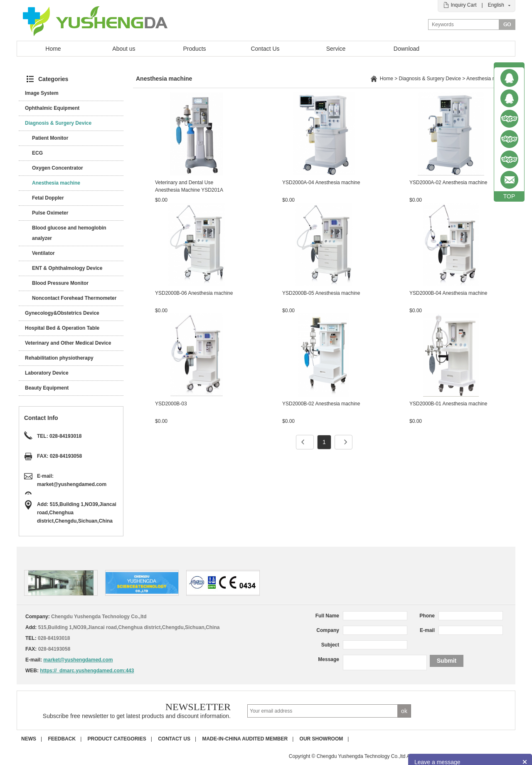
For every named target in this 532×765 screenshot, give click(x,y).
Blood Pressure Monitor (60, 283)
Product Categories (117, 739)
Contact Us (265, 49)
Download (406, 49)
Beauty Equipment (47, 388)
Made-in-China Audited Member (245, 739)
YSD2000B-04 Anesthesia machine (448, 293)
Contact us (174, 739)
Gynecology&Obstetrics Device (62, 313)
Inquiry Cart (463, 5)
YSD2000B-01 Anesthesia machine (448, 404)
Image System (42, 93)
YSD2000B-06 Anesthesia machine (194, 293)
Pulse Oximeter (50, 213)
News (29, 739)
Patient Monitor (50, 138)
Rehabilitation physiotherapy (59, 358)
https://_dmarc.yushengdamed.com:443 (87, 671)
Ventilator (43, 253)
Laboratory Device (47, 373)
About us (124, 49)
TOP (509, 196)
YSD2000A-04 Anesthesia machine (321, 183)
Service (336, 49)
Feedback (62, 739)
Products (194, 49)
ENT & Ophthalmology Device (67, 268)
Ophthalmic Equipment (52, 108)
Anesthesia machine (56, 183)
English (496, 5)
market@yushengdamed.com (72, 484)
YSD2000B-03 (171, 404)
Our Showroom (321, 739)
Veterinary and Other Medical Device (68, 343)
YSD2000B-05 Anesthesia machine (321, 293)
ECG (37, 153)
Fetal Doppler (48, 198)
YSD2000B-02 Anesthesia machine (321, 404)
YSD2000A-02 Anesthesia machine (448, 183)
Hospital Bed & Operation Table (62, 328)
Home (53, 49)
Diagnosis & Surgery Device (58, 123)
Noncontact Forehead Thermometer (74, 298)
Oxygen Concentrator (58, 168)
